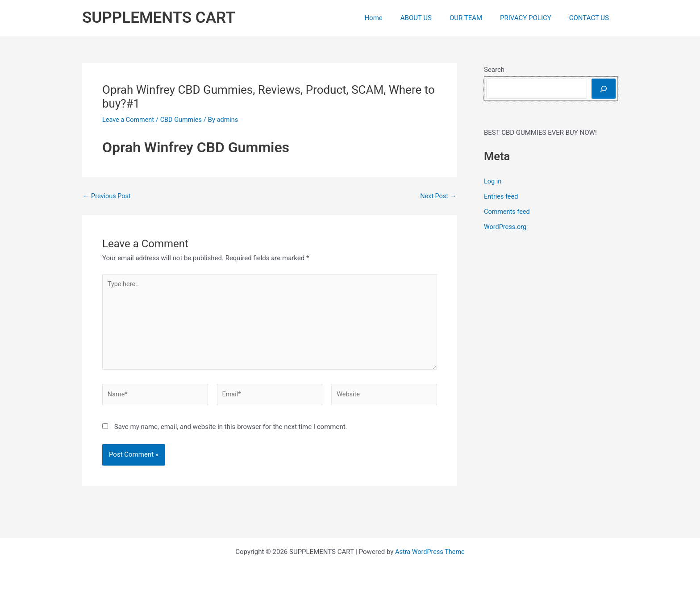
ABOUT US (432, 18)
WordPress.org (506, 226)
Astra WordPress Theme (430, 552)
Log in (493, 181)
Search (494, 70)
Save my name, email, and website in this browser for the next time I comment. (231, 431)
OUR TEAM (477, 18)
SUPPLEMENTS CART (159, 18)
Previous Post (108, 196)
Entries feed (502, 196)
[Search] (604, 89)
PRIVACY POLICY (532, 18)
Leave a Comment (129, 120)
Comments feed (508, 211)
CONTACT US (591, 18)
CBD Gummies (184, 120)
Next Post (437, 196)
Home (393, 18)
